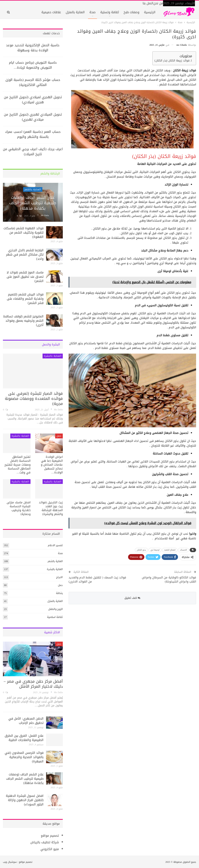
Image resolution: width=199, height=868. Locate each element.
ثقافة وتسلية (110, 12)
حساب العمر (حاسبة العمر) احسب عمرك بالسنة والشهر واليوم (33, 134)
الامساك (183, 550)
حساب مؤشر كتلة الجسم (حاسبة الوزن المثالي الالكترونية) (33, 82)
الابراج (59, 577)
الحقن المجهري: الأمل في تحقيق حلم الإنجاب (26, 721)
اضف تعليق (132, 598)
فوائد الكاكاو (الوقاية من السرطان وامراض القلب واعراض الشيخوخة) (169, 579)
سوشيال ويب (10, 862)
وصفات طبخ (131, 12)
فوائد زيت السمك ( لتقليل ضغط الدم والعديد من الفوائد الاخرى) (97, 579)
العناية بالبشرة (53, 356)
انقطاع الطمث (170, 550)
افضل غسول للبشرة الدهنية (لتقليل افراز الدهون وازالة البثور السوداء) (25, 800)
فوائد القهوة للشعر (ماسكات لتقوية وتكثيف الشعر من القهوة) (24, 233)
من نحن (158, 3)
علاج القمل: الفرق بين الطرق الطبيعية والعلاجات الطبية (24, 738)
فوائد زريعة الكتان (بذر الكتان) (172, 61)
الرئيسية (150, 12)
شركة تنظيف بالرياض (45, 842)
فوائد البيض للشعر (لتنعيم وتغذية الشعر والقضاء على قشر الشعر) (25, 299)
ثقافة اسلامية (55, 617)
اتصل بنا (148, 3)
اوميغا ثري (155, 550)
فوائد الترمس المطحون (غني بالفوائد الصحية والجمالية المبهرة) (24, 757)
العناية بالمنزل (75, 12)
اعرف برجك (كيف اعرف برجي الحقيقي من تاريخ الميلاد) (33, 152)
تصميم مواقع (50, 836)
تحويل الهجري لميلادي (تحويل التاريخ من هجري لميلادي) (33, 100)
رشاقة (59, 593)
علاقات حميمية (51, 12)
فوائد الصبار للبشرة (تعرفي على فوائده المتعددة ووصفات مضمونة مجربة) (34, 399)
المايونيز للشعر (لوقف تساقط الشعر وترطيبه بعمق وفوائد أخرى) (23, 321)
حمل (59, 436)
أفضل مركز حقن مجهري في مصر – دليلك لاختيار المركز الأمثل (33, 684)
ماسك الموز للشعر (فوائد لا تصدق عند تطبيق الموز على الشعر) (25, 277)
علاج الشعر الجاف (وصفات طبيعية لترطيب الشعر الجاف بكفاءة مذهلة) (33, 203)
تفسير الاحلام (55, 545)
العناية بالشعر (33, 189)
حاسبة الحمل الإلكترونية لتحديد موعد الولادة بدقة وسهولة (33, 48)
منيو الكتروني (50, 849)
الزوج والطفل (55, 609)
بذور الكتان (141, 550)
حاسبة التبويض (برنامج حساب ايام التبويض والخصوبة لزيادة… (33, 65)
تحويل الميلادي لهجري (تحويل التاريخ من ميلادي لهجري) (33, 117)
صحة (93, 12)
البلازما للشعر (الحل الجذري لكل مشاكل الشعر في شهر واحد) (25, 254)
